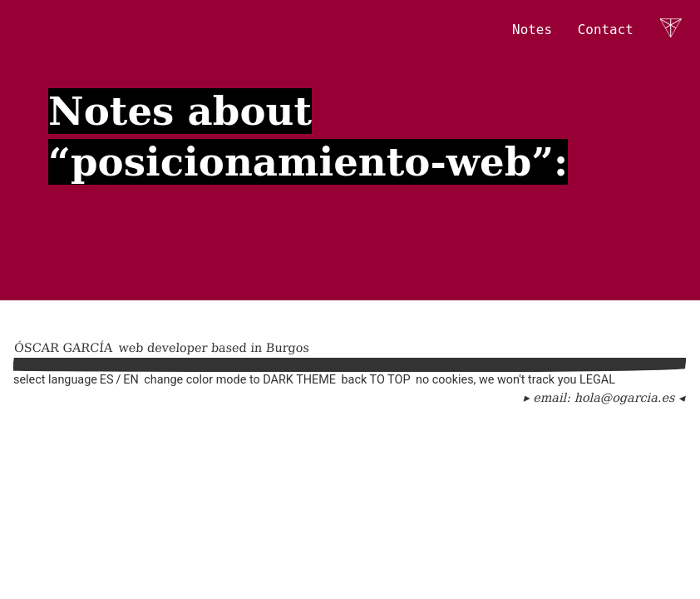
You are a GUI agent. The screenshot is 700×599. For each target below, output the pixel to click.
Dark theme (299, 380)
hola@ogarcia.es (625, 398)
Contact (606, 30)
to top (390, 380)
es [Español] (107, 380)
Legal (597, 380)
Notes (532, 30)
